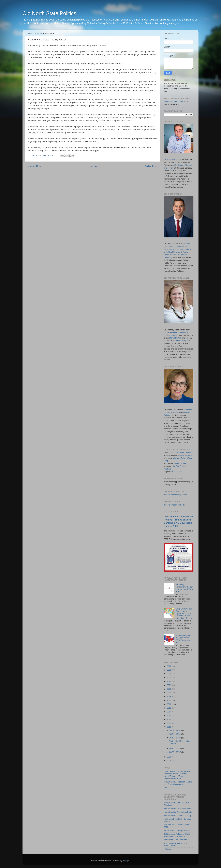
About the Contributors (174, 102)
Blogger (126, 861)
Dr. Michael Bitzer (172, 160)
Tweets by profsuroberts (174, 505)
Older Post (151, 166)
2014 (169, 712)
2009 (169, 757)
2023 (169, 678)
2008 (169, 761)
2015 (169, 708)
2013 (169, 716)
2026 (169, 666)
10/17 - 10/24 (175, 738)
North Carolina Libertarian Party (178, 816)
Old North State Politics (49, 13)
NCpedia (168, 849)
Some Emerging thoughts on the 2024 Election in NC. (183, 639)
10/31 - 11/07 (175, 730)
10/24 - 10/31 (175, 734)
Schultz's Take (180, 463)
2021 (169, 685)
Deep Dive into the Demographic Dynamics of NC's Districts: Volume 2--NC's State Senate (184, 614)
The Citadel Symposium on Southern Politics (176, 844)
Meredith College (180, 341)
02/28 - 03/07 (175, 752)
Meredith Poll (175, 338)
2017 (169, 700)
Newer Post (35, 166)
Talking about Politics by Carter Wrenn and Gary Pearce (177, 835)
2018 (169, 696)
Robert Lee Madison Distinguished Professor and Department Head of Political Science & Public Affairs (178, 249)
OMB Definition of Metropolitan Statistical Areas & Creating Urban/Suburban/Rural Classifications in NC (177, 775)
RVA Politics (177, 472)
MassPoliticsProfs (186, 455)
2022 (169, 681)
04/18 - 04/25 (175, 748)
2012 (169, 719)
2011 (169, 723)
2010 (169, 727)
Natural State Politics (182, 453)
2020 (169, 689)
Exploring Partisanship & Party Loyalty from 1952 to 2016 (185, 588)
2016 (169, 704)
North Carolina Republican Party (178, 812)
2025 (169, 670)
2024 (169, 674)
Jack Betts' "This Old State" (176, 840)
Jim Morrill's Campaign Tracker (177, 831)
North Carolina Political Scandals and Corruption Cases (178, 783)
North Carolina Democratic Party (178, 809)
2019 (169, 693)
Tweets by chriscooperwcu (175, 495)
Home (93, 166)
